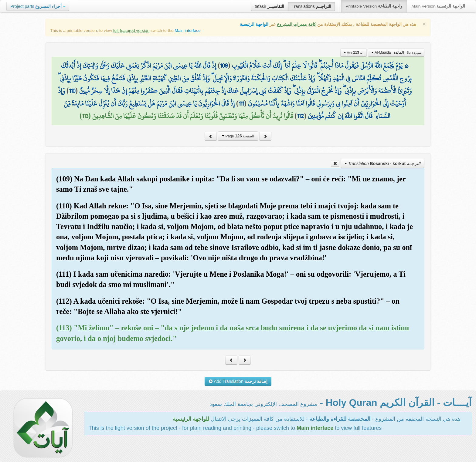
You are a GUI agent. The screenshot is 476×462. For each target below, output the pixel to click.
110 (72, 91)
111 (241, 103)
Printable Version (374, 6)
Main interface (187, 30)
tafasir (269, 6)
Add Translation (238, 381)
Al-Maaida (396, 52)
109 (224, 66)
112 (300, 116)
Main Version (438, 6)
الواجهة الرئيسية (254, 24)
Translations (311, 6)
